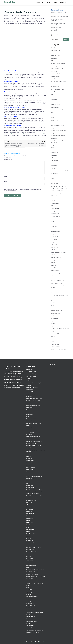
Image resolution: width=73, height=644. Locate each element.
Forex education (55, 160)
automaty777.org (55, 74)
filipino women (54, 153)
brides (52, 102)
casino (52, 112)
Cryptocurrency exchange (57, 125)
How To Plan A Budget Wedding (59, 193)
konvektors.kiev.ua (55, 227)
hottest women (55, 184)
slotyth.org (53, 305)
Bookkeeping (54, 99)
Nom (6, 176)
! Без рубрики (54, 48)
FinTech (53, 158)
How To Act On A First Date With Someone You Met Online (59, 190)
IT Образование (55, 208)
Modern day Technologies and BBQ (59, 17)
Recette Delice (10, 2)
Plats (43, 3)
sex (52, 293)
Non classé (53, 263)
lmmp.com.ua (54, 245)
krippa (52, 234)
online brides (54, 265)
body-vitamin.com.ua (56, 97)
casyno (53, 118)
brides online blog (55, 107)
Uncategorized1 (55, 318)
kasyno (52, 221)
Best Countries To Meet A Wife (58, 81)
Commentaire (8, 160)
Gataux (55, 3)
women (52, 331)
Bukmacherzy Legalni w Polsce (58, 110)
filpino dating (54, 155)
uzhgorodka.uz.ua (55, 321)
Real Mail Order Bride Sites (57, 281)
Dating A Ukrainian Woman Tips (58, 130)
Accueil (38, 3)
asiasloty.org (54, 71)
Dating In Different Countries (58, 136)
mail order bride (55, 247)
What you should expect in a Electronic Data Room (58, 24)
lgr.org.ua (53, 242)
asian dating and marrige (57, 69)
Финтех (53, 342)
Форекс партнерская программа (59, 349)
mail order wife (54, 255)
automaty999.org (55, 76)
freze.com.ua (54, 166)
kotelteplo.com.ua (55, 232)
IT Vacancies (54, 206)
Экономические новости (57, 352)
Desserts (49, 3)
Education (53, 150)
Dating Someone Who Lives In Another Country (58, 142)
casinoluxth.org (55, 115)
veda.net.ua (54, 324)
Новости (53, 336)
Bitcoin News (54, 92)
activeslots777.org (55, 56)
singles (52, 298)
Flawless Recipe (43, 642)
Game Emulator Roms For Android (59, 171)
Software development (56, 311)
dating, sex (53, 145)
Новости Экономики (56, 339)
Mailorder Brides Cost (56, 257)
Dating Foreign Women (56, 133)
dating (52, 128)
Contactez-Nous (63, 3)
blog (52, 94)
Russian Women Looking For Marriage (36, 576)
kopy (52, 229)
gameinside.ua (54, 173)
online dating (54, 268)
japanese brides (55, 214)
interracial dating (55, 203)
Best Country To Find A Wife (58, 84)
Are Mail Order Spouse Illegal (58, 63)
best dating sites (55, 87)
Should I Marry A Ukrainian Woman (59, 295)
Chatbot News (54, 120)
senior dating (54, 290)
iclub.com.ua (54, 195)
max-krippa (54, 260)
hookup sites (54, 181)
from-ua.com (54, 168)
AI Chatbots (54, 58)
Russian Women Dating (56, 283)
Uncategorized (54, 316)
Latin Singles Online (55, 237)
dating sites (54, 138)
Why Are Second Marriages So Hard (60, 329)
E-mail (6, 182)
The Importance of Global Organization (57, 20)
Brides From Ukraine (56, 105)
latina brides (54, 239)
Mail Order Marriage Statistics (58, 252)
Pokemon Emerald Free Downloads (59, 278)
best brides (54, 79)
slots (52, 300)
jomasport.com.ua (55, 216)
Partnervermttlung (55, 273)
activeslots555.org (55, 53)
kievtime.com (54, 224)
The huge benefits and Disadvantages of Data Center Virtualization (58, 29)
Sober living (54, 308)
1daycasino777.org (55, 50)
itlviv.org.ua (53, 211)
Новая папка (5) (55, 334)
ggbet (52, 179)
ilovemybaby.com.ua (56, 198)
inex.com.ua (54, 201)
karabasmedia (54, 219)
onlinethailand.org (55, 270)
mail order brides (55, 250)
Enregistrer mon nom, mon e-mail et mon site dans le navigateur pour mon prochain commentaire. (23, 190)
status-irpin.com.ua (56, 313)
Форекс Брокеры (55, 344)
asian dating (54, 66)
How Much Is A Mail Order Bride (58, 186)
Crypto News (54, 123)
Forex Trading (54, 163)
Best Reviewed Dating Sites (57, 89)
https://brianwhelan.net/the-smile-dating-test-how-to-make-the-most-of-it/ (24, 134)
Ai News (53, 61)
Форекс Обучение (55, 347)
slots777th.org (54, 303)
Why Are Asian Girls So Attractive (59, 326)
